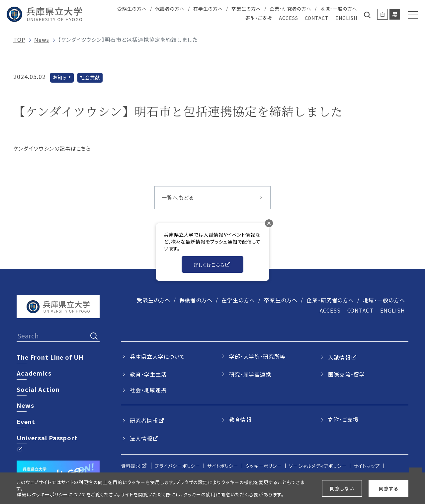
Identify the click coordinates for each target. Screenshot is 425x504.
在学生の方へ (208, 9)
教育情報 (240, 419)
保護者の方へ (170, 9)
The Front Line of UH (50, 357)
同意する (388, 488)
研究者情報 (144, 420)
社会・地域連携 (148, 390)
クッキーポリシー (264, 466)
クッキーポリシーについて (59, 494)
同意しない (342, 488)
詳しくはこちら (209, 265)
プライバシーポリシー (178, 466)
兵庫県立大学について (157, 356)
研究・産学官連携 (250, 374)
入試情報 (339, 357)
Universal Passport (47, 438)
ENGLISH (346, 18)
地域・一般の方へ (339, 9)
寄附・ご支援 (259, 18)
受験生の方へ (132, 9)
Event (26, 421)
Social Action (38, 389)
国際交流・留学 (346, 374)
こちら (84, 148)
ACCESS (289, 18)
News (42, 39)
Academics (34, 373)
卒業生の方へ (246, 9)
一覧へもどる (178, 197)
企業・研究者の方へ (291, 9)
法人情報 (141, 438)
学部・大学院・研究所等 (257, 356)
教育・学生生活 (148, 374)
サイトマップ (367, 466)
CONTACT (317, 18)
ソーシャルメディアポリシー (318, 466)
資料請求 (131, 466)
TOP (19, 39)
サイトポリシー (223, 466)
